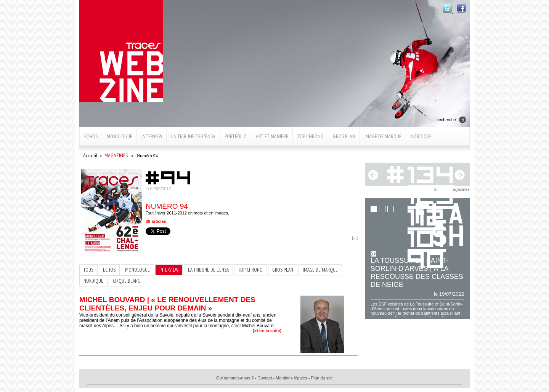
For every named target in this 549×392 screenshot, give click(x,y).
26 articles (156, 221)
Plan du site (322, 378)
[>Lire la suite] (267, 331)
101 (427, 237)
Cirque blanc (126, 281)
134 (432, 173)
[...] (355, 237)
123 (432, 194)
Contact (265, 378)
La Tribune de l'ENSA (193, 136)
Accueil (90, 155)
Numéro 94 (167, 206)
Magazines (116, 155)
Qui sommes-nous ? (235, 378)
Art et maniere (272, 136)
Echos (91, 136)
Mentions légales (291, 378)
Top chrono (311, 136)
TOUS (88, 270)
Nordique (421, 136)
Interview (152, 136)
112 (427, 216)
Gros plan (344, 136)
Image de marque (383, 136)
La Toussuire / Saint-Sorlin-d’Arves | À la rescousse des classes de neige (417, 273)
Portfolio (236, 136)
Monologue (120, 136)
